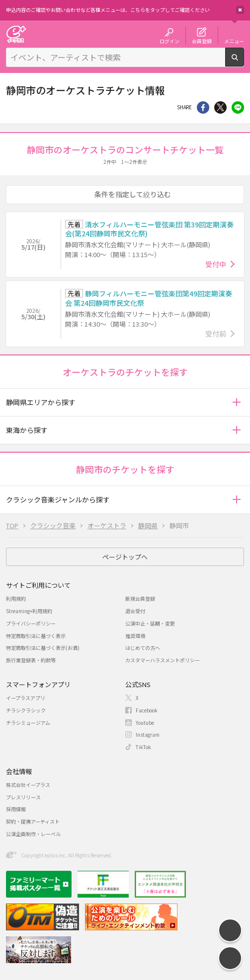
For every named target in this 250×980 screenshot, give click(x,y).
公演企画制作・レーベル (33, 834)
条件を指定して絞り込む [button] (133, 194)
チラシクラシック (26, 710)
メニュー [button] (234, 41)
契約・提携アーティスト (33, 821)
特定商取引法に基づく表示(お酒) (43, 648)
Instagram (148, 735)
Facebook (147, 710)
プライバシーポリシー (31, 623)
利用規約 (16, 598)
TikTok (143, 747)
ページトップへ (125, 557)
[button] (236, 402)
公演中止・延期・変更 (150, 623)
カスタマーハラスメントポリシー (163, 660)
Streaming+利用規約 (29, 611)
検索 (244, 63)
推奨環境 (135, 636)
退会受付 (135, 611)
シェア (203, 107)
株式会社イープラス (28, 785)
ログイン (169, 41)
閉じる (240, 10)
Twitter (220, 107)
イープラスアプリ (26, 698)
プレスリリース (23, 797)
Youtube (145, 723)
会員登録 (202, 41)
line (238, 107)
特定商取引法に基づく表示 (36, 636)
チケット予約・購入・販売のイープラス (16, 34)
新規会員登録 (140, 598)
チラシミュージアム (28, 723)
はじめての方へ (143, 648)
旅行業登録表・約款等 (31, 660)
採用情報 (16, 809)
